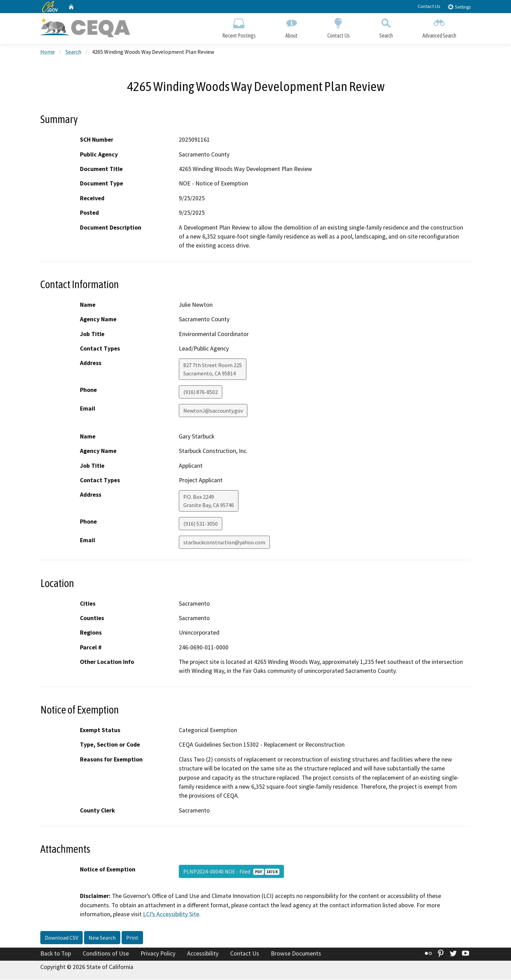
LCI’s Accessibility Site (171, 915)
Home (48, 52)
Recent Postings (239, 27)
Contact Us (429, 6)
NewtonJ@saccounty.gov (213, 411)
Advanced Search (439, 27)
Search (386, 27)
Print (132, 938)
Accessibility (203, 953)
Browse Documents (296, 953)
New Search (102, 938)
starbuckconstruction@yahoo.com (224, 543)
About (292, 27)
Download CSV (62, 938)
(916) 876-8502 (201, 392)
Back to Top (56, 953)
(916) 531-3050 (201, 524)
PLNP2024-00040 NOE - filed (231, 872)
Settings (459, 7)
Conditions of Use (106, 953)
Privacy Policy (158, 953)
